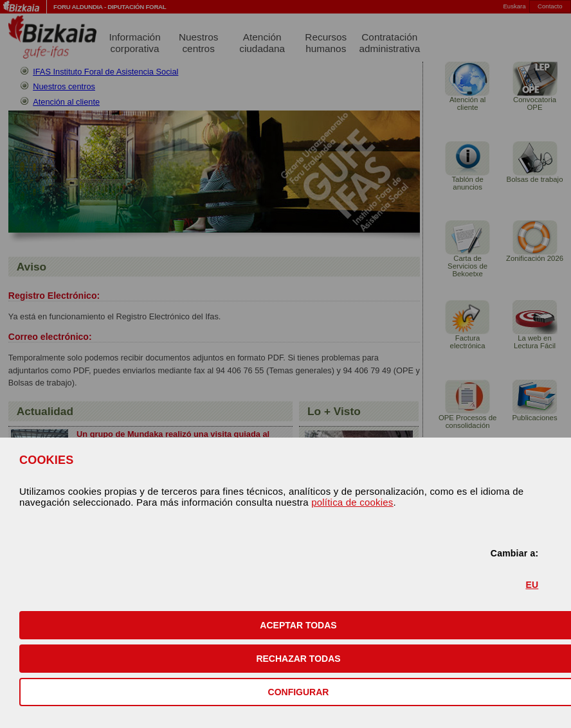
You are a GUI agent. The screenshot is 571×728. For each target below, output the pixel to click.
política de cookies (352, 502)
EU (532, 585)
